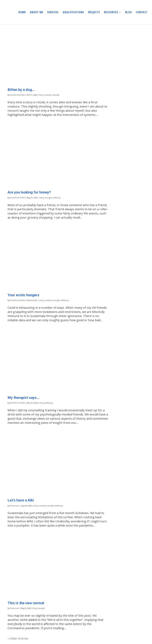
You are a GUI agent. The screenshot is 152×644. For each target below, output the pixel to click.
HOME (22, 13)
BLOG (128, 13)
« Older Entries (18, 638)
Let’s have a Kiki (21, 500)
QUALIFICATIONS (73, 13)
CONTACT (142, 13)
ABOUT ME (37, 13)
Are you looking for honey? (29, 192)
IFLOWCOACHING (18, 95)
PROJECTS (94, 13)
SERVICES (53, 13)
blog (41, 95)
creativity (48, 95)
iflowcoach (15, 506)
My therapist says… (23, 398)
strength (56, 95)
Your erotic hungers (23, 295)
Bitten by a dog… (21, 90)
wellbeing (56, 198)
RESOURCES (111, 13)
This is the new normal (26, 603)
